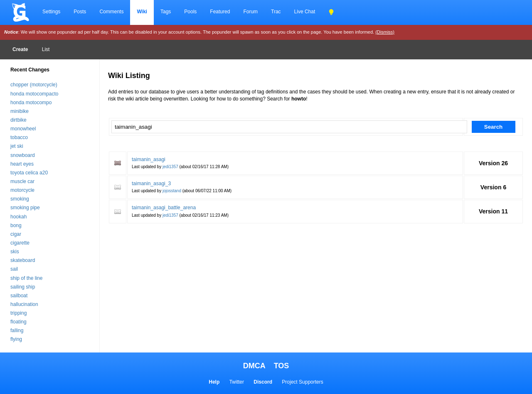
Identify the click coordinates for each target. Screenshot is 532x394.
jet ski (17, 146)
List (46, 49)
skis (15, 252)
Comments (111, 12)
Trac (276, 12)
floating (18, 322)
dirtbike (18, 120)
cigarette (20, 243)
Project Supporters (302, 382)
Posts (80, 12)
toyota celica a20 (29, 173)
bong (16, 225)
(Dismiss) (385, 32)
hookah (18, 217)
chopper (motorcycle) (34, 85)
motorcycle (22, 190)
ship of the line (26, 278)
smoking (20, 199)
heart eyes (22, 164)
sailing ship (23, 287)
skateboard (23, 260)
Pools (190, 12)
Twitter (237, 382)
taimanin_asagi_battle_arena (164, 208)
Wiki (142, 12)
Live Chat (305, 12)
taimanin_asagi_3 (151, 184)
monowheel (23, 129)
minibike (20, 111)
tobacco (19, 137)
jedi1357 (170, 167)
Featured (220, 12)
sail (14, 269)
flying (16, 339)
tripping (18, 313)
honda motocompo (31, 103)
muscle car (22, 181)
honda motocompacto (34, 94)
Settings (51, 12)
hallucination (24, 304)
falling (17, 330)
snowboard (23, 155)
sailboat (19, 296)
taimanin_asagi (149, 159)
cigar (16, 234)
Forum (250, 12)
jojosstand (172, 191)
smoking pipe (25, 208)
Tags (166, 12)
